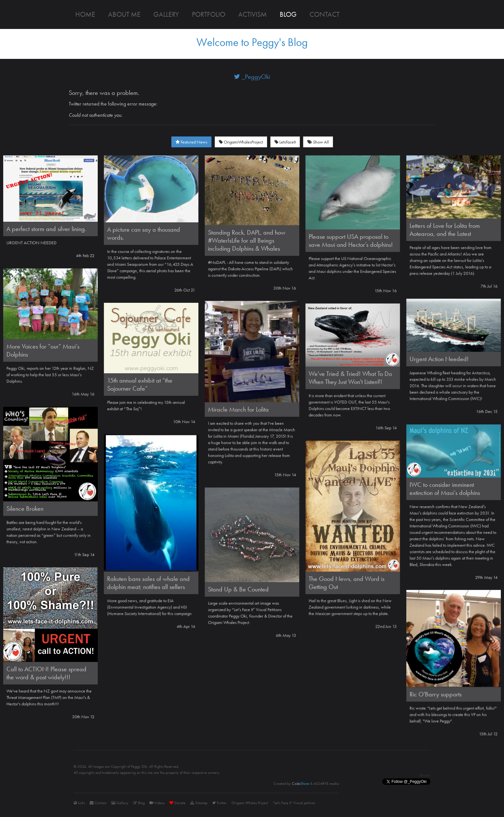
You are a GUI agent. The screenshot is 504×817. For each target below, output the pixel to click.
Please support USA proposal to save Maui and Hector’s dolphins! (351, 241)
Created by (291, 784)
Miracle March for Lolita (238, 409)
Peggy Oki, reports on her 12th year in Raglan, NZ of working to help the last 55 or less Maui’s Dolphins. (50, 375)
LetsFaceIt (285, 142)
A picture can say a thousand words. (144, 233)
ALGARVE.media (326, 784)
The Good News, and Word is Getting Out (346, 583)
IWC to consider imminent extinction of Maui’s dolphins (445, 489)
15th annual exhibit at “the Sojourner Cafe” (140, 384)
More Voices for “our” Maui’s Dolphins (43, 350)
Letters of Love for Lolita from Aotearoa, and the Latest (445, 230)
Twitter (219, 803)
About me (124, 14)
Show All (318, 142)
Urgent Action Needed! (439, 359)
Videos (157, 803)
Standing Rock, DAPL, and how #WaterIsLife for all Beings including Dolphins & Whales (247, 240)
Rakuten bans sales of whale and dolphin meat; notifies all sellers (148, 583)
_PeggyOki (252, 77)
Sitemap (199, 803)
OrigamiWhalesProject (241, 142)
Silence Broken (25, 508)
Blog (288, 14)
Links (79, 803)
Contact (324, 14)
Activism (252, 14)
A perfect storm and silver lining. (46, 229)
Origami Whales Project (250, 803)
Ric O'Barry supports (436, 694)
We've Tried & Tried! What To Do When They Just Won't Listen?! (350, 378)
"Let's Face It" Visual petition (294, 803)
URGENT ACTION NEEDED (32, 243)
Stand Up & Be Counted (238, 589)
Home (85, 14)
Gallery (166, 14)
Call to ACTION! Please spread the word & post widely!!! (46, 673)
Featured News (191, 142)
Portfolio (209, 14)
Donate (177, 803)
